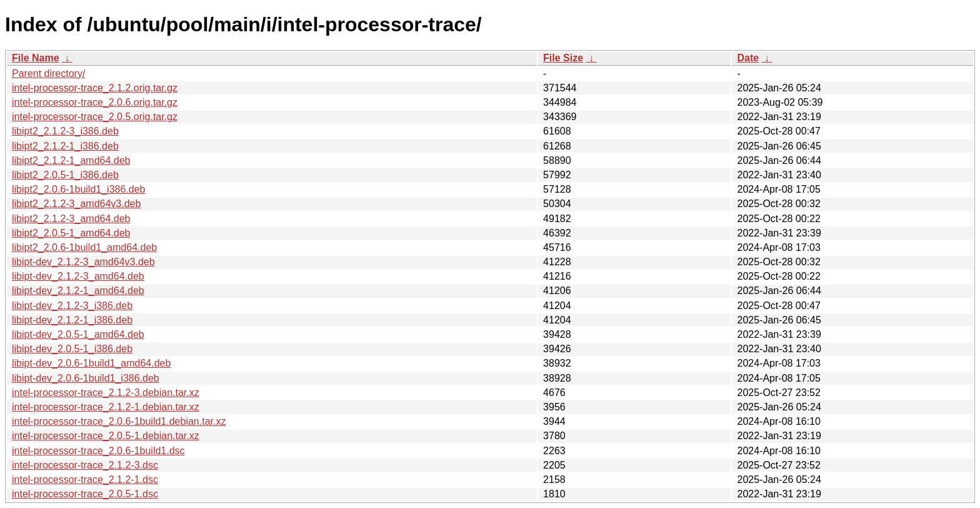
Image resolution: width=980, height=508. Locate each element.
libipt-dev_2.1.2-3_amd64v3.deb (83, 262)
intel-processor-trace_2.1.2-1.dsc (85, 480)
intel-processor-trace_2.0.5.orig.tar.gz (95, 117)
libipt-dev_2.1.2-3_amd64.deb (78, 276)
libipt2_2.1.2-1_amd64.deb (71, 160)
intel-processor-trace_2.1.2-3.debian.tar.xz (106, 393)
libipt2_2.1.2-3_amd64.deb (71, 219)
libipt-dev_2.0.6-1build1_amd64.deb (91, 363)
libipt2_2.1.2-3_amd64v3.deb (76, 204)
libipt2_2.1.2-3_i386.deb (65, 131)
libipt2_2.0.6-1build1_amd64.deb (84, 247)
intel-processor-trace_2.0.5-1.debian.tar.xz (106, 436)
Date (748, 58)
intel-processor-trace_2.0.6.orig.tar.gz (95, 102)
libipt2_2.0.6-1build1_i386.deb (79, 189)
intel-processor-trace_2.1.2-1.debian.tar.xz (106, 407)
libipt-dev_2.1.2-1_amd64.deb (78, 291)
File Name (36, 58)
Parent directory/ (48, 74)
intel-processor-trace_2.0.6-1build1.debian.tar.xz (119, 421)
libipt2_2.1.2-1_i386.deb (65, 146)
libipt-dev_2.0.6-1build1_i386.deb (86, 378)
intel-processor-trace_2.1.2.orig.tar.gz (95, 88)
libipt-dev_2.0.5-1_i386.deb (72, 349)
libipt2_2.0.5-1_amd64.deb (71, 233)
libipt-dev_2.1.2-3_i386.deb (72, 306)
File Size (563, 58)
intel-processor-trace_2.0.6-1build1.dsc (98, 451)
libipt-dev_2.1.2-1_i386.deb (72, 320)
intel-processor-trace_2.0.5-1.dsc (85, 494)
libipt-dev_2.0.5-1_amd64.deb (78, 334)
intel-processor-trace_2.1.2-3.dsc (85, 465)
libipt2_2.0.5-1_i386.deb (65, 175)
